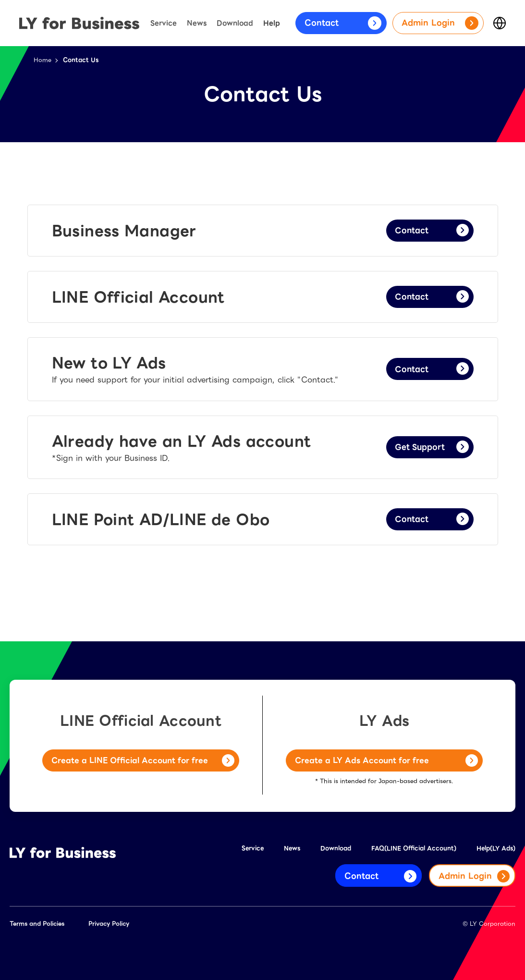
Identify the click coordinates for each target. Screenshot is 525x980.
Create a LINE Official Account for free (143, 761)
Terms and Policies (37, 924)
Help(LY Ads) (496, 848)
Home (43, 60)
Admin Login (440, 23)
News (197, 23)
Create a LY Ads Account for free (386, 761)
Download (235, 23)
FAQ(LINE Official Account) (414, 848)
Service (164, 23)
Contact (343, 23)
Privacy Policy (109, 924)
